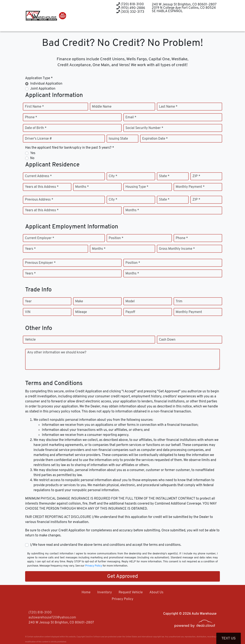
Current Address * (38, 176)
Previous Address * (39, 200)
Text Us (229, 638)
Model (130, 301)
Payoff (130, 312)
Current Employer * (40, 238)
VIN (28, 312)
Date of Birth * (36, 128)
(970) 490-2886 (131, 8)
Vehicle (30, 340)
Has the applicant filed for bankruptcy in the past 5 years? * (70, 148)
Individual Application (46, 84)
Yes (33, 153)
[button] (112, 24)
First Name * (34, 107)
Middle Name (102, 107)
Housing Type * (137, 187)
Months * (82, 187)
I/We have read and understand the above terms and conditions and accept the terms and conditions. (106, 545)
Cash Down (167, 340)
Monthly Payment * (190, 187)
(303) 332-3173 (130, 12)
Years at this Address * (42, 187)
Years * (30, 249)
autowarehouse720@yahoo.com (52, 618)
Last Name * (168, 107)
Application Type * (39, 78)
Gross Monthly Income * (177, 249)
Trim (179, 301)
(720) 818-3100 (130, 4)
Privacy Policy (93, 566)
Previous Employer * (40, 263)
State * (164, 176)
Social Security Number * (144, 128)
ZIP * (196, 176)
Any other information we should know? (57, 353)
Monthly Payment (189, 312)
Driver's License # (38, 139)
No (32, 158)
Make (79, 301)
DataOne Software (93, 637)
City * (113, 176)
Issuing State (118, 139)
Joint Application (43, 89)
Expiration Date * (155, 139)
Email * (131, 117)
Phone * (31, 117)
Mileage (81, 312)
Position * (116, 238)
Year (28, 301)
